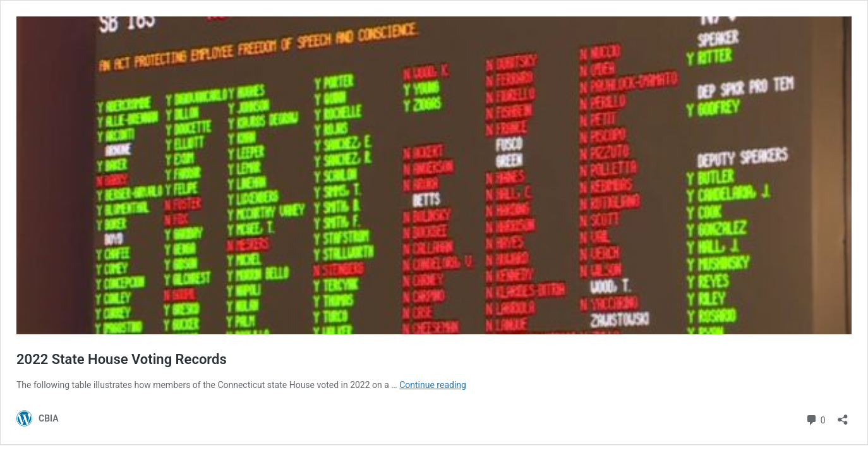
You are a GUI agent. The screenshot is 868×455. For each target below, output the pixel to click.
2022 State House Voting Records (122, 359)
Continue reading (433, 385)
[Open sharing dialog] (843, 416)
